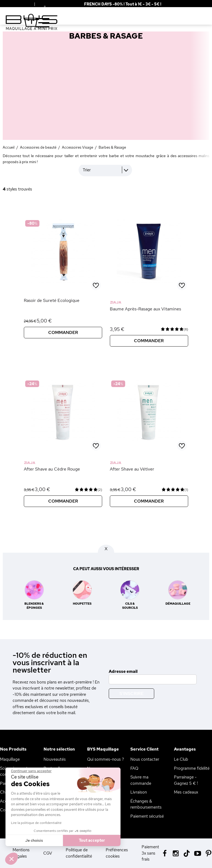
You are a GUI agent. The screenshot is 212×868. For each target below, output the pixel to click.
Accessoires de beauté (38, 147)
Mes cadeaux (186, 792)
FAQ (134, 768)
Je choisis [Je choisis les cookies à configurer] (34, 840)
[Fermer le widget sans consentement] (31, 771)
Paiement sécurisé (147, 816)
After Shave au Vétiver (132, 469)
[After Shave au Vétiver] (149, 450)
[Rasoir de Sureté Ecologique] (63, 289)
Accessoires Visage (78, 147)
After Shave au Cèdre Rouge (52, 469)
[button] (12, 859)
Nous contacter (145, 759)
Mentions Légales (21, 853)
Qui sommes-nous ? (106, 759)
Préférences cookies (117, 853)
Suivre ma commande (141, 780)
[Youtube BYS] (198, 853)
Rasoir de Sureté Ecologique (52, 300)
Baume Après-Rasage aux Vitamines (145, 309)
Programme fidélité (192, 768)
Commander (63, 332)
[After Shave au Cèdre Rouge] (63, 450)
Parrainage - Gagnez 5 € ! (186, 780)
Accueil (9, 147)
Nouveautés (55, 759)
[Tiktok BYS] (187, 853)
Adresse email (123, 671)
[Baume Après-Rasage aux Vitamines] (149, 289)
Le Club (181, 759)
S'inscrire (131, 693)
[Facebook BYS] (165, 853)
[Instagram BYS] (176, 853)
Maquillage (10, 759)
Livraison (139, 792)
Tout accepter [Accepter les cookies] (92, 840)
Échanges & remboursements (146, 804)
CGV (48, 853)
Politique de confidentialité (79, 853)
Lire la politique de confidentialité (36, 823)
